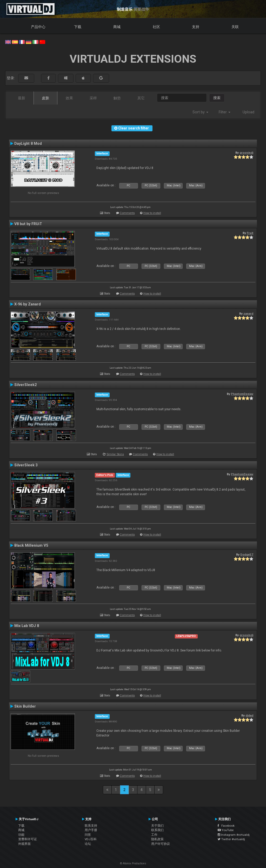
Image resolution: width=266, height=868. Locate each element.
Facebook (226, 826)
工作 (154, 835)
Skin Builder (25, 706)
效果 (69, 98)
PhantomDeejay (242, 394)
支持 (196, 27)
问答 (88, 835)
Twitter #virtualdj (231, 839)
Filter (225, 112)
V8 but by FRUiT (28, 224)
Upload (248, 112)
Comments (127, 213)
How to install (152, 213)
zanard (248, 314)
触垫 (117, 98)
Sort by (200, 112)
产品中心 (38, 27)
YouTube (226, 830)
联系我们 (157, 830)
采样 (93, 98)
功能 (21, 835)
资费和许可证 (28, 839)
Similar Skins (115, 454)
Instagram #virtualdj (234, 835)
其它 (141, 98)
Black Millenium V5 (31, 545)
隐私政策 (157, 839)
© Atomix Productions (133, 863)
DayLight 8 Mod (28, 143)
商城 (117, 27)
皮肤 (45, 98)
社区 (156, 27)
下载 (78, 27)
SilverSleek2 (25, 385)
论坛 (88, 844)
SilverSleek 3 (26, 465)
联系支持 (91, 826)
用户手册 (91, 830)
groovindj (246, 153)
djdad (249, 715)
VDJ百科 (91, 839)
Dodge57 (247, 554)
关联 (235, 27)
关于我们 (157, 826)
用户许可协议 (161, 844)
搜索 (217, 98)
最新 (22, 98)
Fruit (250, 233)
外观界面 (24, 844)
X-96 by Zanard (28, 304)
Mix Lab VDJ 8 (27, 626)
